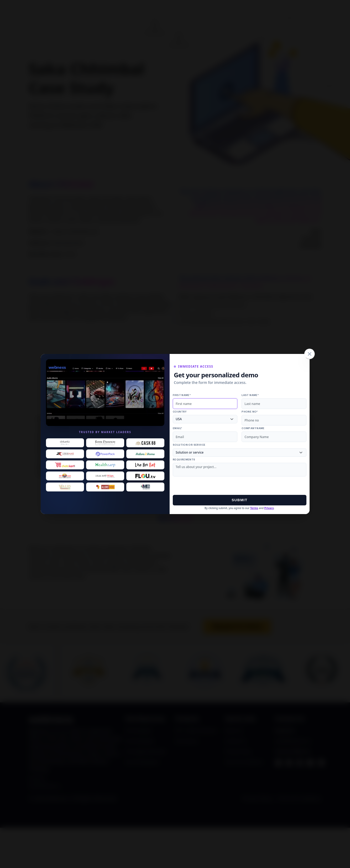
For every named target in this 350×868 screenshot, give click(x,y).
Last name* (250, 395)
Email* (177, 428)
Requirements (184, 460)
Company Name (253, 428)
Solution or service (189, 445)
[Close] (310, 354)
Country (180, 412)
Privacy (269, 508)
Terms (254, 508)
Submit (239, 500)
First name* (182, 395)
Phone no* (250, 412)
